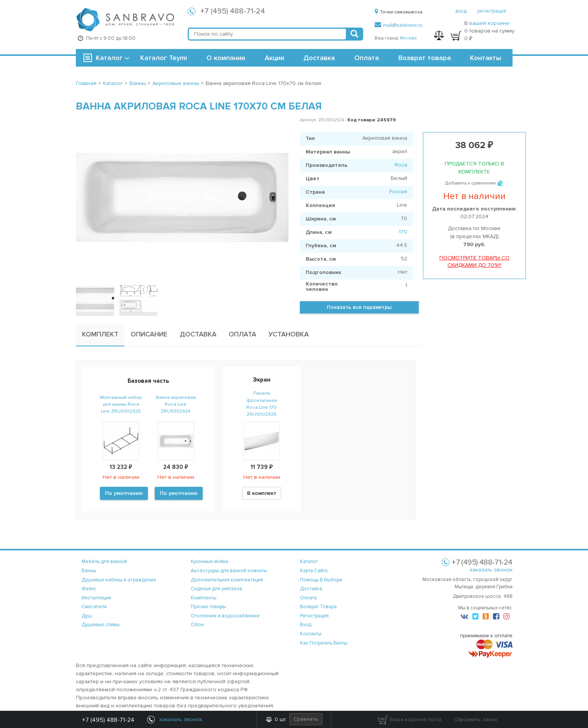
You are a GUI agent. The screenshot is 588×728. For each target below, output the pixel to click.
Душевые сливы (101, 625)
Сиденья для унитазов (216, 589)
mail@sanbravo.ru (399, 25)
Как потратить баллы (324, 643)
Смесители (94, 607)
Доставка (319, 58)
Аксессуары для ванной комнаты (229, 571)
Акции (274, 58)
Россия (398, 192)
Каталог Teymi (164, 58)
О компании (226, 58)
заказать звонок (491, 570)
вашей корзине (489, 23)
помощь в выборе (321, 580)
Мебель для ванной (104, 562)
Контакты (486, 58)
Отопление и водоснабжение (225, 616)
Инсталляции (96, 598)
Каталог (109, 58)
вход (461, 11)
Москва (408, 38)
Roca (401, 165)
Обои (197, 625)
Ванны (89, 571)
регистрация (492, 11)
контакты (311, 634)
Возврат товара (425, 58)
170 (403, 232)
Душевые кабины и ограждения (119, 580)
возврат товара (318, 607)
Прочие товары (208, 607)
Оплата (367, 58)
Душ (87, 616)
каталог (309, 562)
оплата (308, 598)
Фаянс (89, 589)
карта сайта (314, 571)
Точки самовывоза (399, 12)
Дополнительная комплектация (227, 580)
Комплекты (204, 598)
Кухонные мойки (210, 562)
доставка (311, 589)
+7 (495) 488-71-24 (233, 11)
